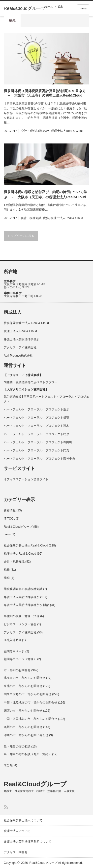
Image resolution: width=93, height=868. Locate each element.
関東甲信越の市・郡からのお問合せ (28, 694)
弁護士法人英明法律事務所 (22, 339)
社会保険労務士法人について (23, 820)
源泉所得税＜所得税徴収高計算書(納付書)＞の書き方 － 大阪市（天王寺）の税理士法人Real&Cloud (45, 93)
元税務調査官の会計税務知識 (23, 589)
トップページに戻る (21, 236)
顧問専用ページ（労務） (20, 659)
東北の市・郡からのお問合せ (23, 686)
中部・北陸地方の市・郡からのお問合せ (31, 703)
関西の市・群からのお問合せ (23, 711)
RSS (6, 807)
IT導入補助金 (13, 640)
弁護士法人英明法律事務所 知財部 (26, 605)
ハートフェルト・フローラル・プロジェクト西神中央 (39, 459)
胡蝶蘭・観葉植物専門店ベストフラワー (31, 382)
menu (83, 8)
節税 (7, 578)
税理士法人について (17, 831)
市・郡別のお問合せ (17, 670)
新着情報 (10, 510)
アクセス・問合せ (16, 852)
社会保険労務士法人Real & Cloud (26, 545)
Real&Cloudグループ (25, 8)
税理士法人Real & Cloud (67, 131)
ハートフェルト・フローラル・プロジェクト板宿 (36, 418)
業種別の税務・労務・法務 (22, 616)
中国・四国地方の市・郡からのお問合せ (31, 719)
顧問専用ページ (14, 651)
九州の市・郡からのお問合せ (23, 727)
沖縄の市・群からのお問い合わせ (26, 735)
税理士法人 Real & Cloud (20, 331)
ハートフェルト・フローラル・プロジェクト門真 (36, 450)
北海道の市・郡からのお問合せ (25, 678)
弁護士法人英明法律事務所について (28, 842)
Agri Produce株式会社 (18, 356)
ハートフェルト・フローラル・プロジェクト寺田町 (38, 442)
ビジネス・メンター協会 (20, 624)
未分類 (8, 765)
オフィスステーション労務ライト (26, 479)
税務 (46, 131)
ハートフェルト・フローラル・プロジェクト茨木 (36, 426)
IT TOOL (9, 519)
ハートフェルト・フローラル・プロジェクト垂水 (36, 409)
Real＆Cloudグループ (18, 527)
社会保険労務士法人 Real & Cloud (26, 323)
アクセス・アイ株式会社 (20, 347)
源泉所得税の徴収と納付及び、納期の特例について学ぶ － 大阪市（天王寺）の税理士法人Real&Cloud (45, 194)
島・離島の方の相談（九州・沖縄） (28, 754)
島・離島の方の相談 (17, 747)
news (7, 534)
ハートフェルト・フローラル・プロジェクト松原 (36, 434)
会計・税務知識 (31, 131)
